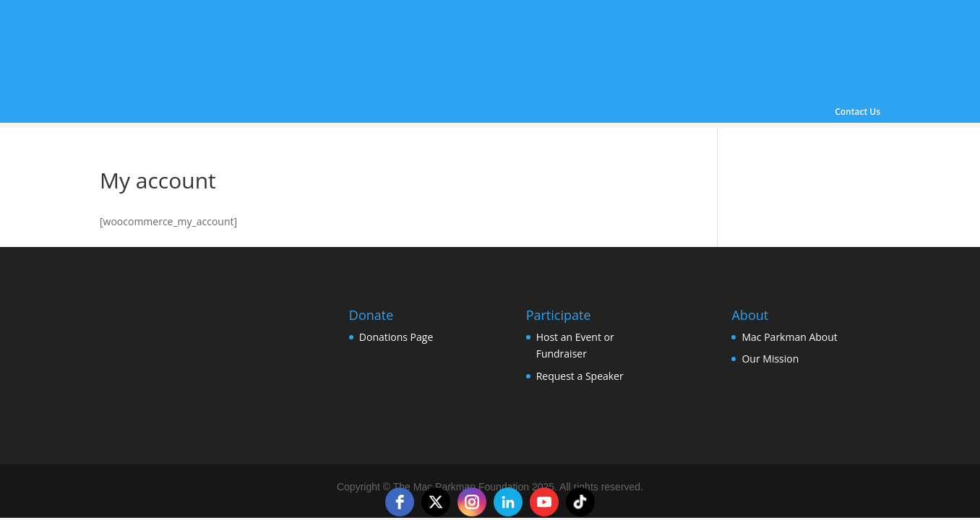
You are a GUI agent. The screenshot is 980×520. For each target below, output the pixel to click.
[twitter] (436, 502)
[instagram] (472, 502)
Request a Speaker (580, 376)
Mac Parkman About (789, 337)
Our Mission (770, 359)
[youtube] (544, 502)
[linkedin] (508, 502)
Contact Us (857, 113)
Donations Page (396, 337)
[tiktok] (580, 502)
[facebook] (400, 502)
